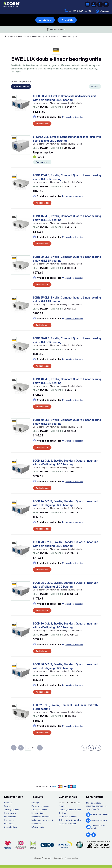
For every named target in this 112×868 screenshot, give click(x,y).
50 (91, 748)
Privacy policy (47, 858)
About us (8, 803)
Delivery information (68, 824)
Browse (47, 20)
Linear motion (24, 37)
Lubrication (36, 824)
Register (62, 813)
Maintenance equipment (42, 820)
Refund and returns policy (70, 820)
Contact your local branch (70, 810)
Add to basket (42, 124)
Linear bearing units (40, 37)
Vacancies (9, 824)
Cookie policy (59, 858)
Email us (62, 806)
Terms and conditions (68, 817)
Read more (16, 72)
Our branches (10, 813)
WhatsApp (102, 11)
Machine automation (41, 817)
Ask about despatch (74, 117)
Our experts (9, 820)
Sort (96, 87)
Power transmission (40, 806)
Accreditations (10, 827)
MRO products (38, 827)
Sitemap (37, 858)
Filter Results (20, 87)
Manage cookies (71, 858)
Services (8, 806)
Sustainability (10, 817)
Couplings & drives (39, 810)
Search (69, 20)
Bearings (35, 803)
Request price (42, 162)
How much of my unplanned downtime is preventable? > (96, 806)
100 (98, 748)
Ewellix (12, 37)
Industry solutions (12, 810)
